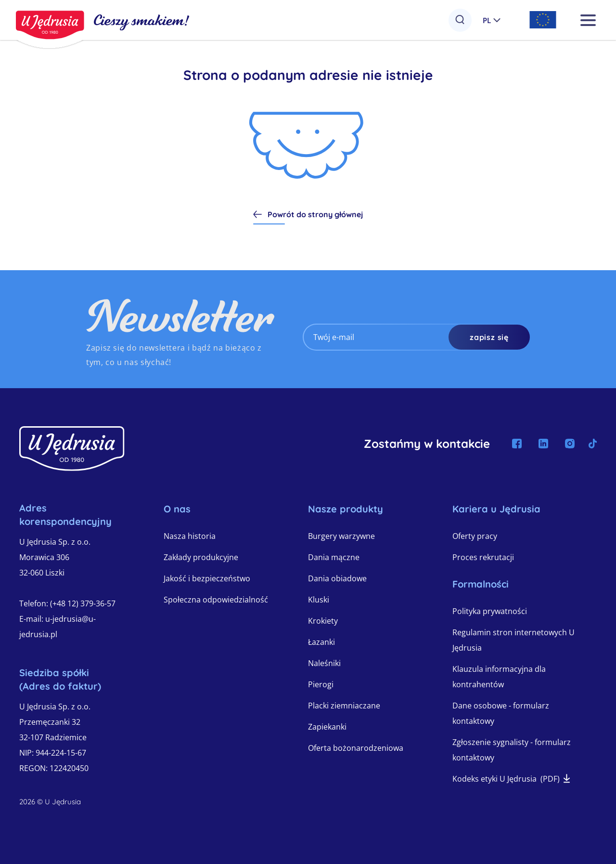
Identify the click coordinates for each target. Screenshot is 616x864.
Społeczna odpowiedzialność (216, 600)
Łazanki (321, 642)
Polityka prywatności (490, 611)
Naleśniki (324, 663)
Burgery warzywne (341, 536)
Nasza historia (190, 536)
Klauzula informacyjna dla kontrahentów (499, 677)
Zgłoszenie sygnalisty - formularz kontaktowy (512, 750)
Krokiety (323, 621)
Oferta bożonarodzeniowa (356, 748)
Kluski (319, 600)
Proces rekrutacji (483, 557)
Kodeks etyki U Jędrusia (511, 779)
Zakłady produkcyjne (201, 557)
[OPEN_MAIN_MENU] (583, 20)
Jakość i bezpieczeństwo (207, 578)
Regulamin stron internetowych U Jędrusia (513, 640)
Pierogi (321, 684)
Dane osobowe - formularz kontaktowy (501, 713)
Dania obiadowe (337, 578)
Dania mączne (334, 557)
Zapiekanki (327, 727)
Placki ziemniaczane (344, 706)
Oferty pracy (475, 536)
